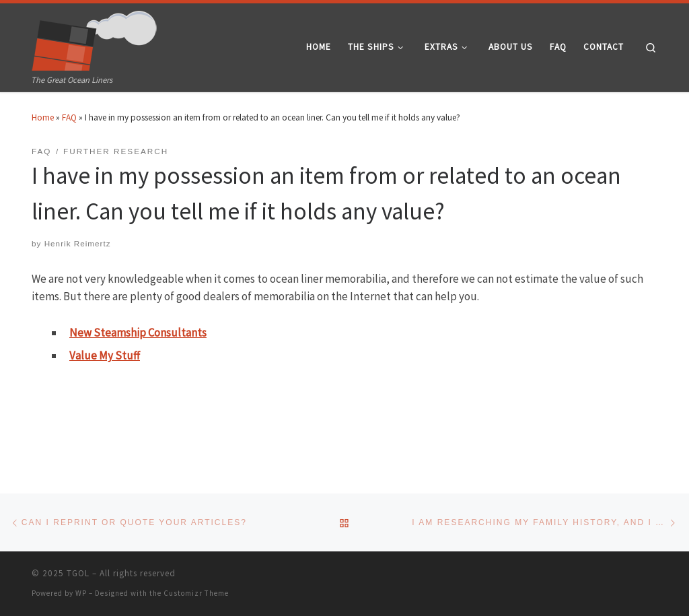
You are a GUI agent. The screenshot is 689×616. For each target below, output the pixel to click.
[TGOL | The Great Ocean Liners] (95, 38)
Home (43, 117)
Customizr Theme (196, 593)
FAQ (69, 117)
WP (81, 593)
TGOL (78, 573)
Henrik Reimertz (78, 243)
